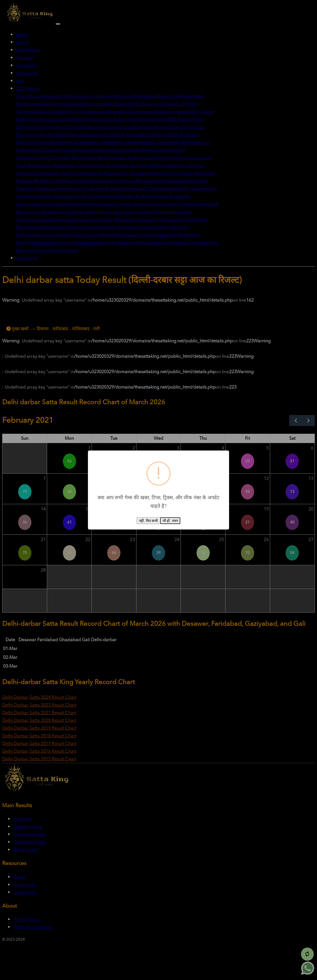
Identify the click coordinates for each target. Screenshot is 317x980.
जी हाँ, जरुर (170, 521)
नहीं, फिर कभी (148, 521)
